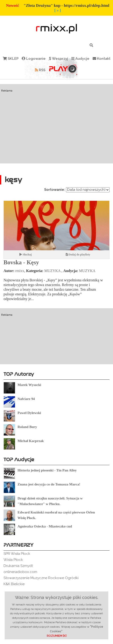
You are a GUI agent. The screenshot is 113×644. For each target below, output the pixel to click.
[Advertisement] (56, 145)
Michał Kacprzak (31, 441)
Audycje (80, 59)
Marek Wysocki (29, 385)
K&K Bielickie (14, 584)
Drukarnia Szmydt (18, 566)
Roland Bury (27, 427)
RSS (40, 70)
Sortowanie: (55, 190)
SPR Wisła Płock (17, 554)
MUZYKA (52, 271)
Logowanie (34, 59)
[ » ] (58, 10)
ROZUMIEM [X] (57, 636)
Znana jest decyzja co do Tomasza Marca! (49, 484)
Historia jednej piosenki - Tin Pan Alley (47, 470)
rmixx (20, 271)
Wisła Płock (13, 560)
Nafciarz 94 (26, 399)
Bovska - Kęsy (21, 262)
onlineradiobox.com (20, 572)
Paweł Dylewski (29, 413)
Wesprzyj (58, 59)
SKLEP (11, 59)
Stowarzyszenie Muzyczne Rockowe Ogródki (41, 578)
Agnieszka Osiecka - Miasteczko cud (45, 526)
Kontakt (102, 59)
